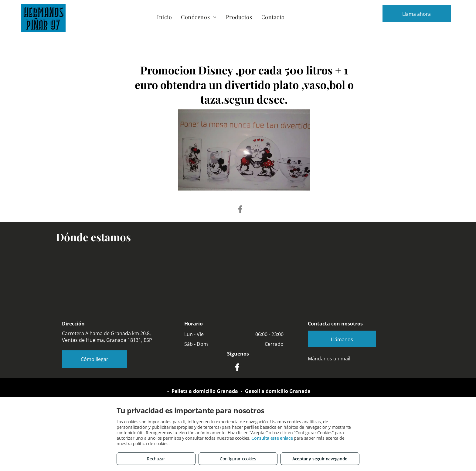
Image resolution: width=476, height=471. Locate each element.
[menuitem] (164, 17)
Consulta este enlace (272, 438)
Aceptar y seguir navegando (320, 459)
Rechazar (156, 459)
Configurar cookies (238, 459)
